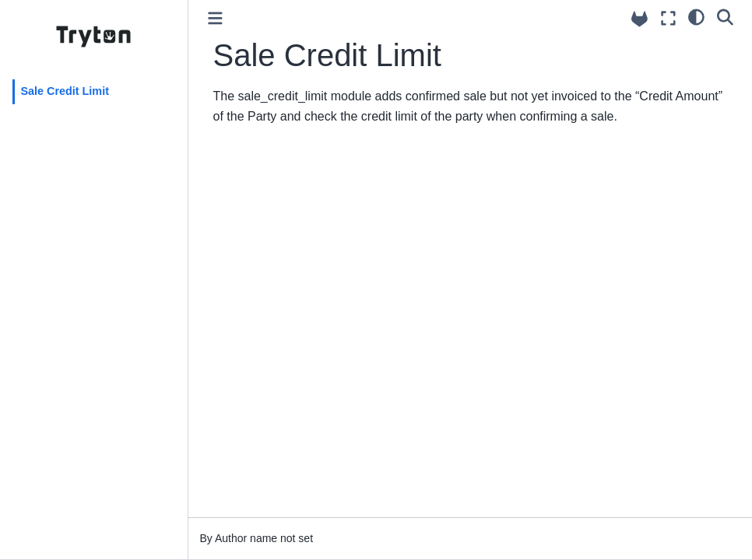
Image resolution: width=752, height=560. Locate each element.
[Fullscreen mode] (668, 18)
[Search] (725, 16)
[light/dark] (696, 16)
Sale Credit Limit (65, 91)
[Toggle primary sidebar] (215, 18)
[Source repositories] (640, 19)
